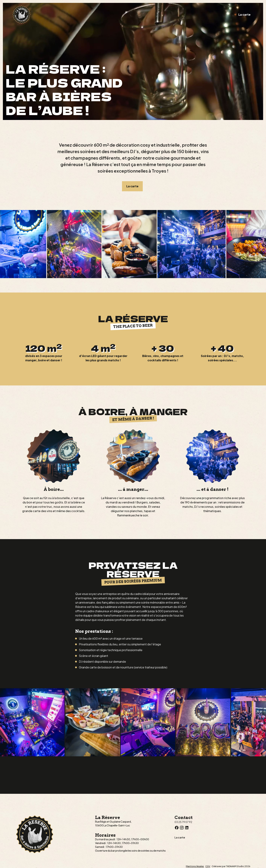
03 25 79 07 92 (183, 822)
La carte (244, 14)
